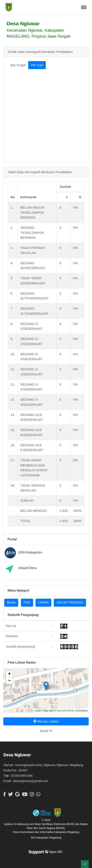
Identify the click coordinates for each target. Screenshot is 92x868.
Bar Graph (18, 65)
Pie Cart (37, 65)
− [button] (9, 681)
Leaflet (38, 711)
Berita (11, 602)
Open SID (54, 852)
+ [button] (9, 674)
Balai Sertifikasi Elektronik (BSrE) (55, 824)
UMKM (44, 602)
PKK (27, 602)
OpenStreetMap (66, 711)
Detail (46, 731)
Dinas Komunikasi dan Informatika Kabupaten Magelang (46, 832)
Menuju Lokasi (46, 721)
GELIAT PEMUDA (70, 602)
